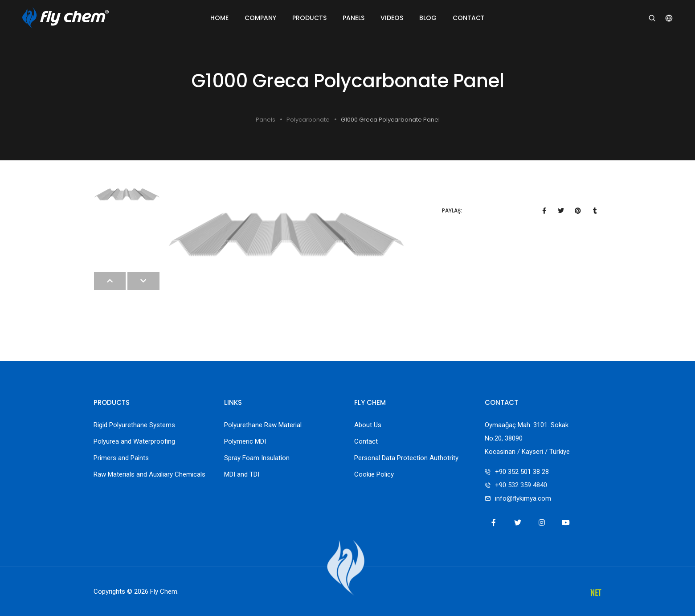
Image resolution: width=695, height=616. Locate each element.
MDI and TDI (242, 474)
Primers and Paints (121, 458)
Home (219, 18)
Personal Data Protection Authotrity (406, 458)
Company (260, 18)
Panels (354, 18)
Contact (469, 18)
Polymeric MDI (245, 441)
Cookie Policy (374, 474)
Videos (392, 18)
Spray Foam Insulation (257, 458)
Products (309, 18)
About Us (368, 425)
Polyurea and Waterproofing (134, 441)
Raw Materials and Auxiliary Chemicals (149, 474)
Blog (428, 18)
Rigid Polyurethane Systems (134, 425)
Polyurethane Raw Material (263, 425)
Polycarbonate (308, 120)
